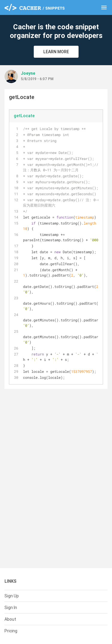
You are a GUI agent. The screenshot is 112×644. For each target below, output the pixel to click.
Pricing (11, 631)
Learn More (56, 52)
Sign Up (12, 596)
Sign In (11, 608)
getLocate (24, 116)
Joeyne (28, 73)
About (10, 619)
